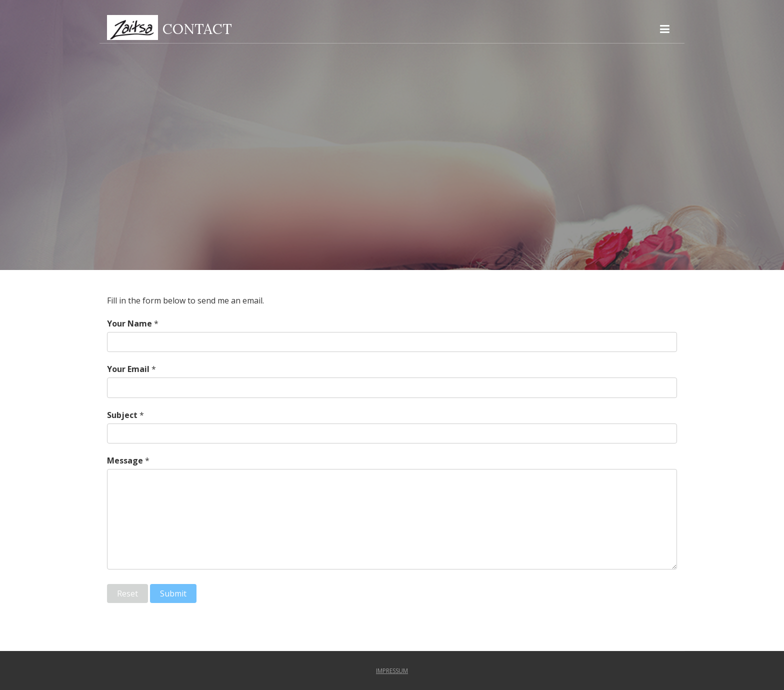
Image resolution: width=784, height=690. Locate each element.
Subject (122, 415)
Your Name (129, 323)
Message (125, 460)
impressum (392, 671)
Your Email (128, 369)
